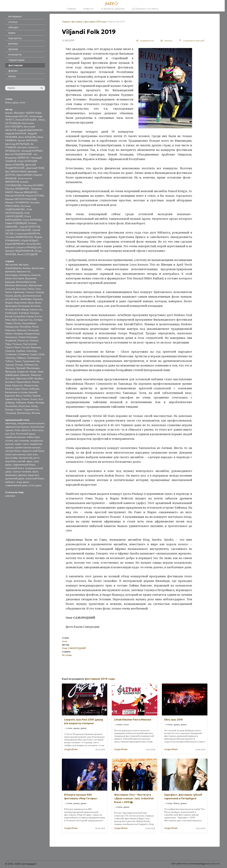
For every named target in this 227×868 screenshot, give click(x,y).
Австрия (23, 265)
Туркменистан (31, 361)
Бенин (9, 278)
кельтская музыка (15, 454)
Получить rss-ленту (145, 9)
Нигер (34, 406)
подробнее (71, 749)
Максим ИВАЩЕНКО (26, 192)
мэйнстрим (33, 437)
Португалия (30, 344)
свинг (29, 461)
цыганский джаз (15, 478)
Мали (35, 327)
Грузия (9, 296)
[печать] (166, 41)
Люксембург (29, 323)
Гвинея (36, 396)
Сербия (20, 351)
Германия (19, 292)
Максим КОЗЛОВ (15, 196)
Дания (18, 296)
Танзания (11, 413)
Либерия (21, 403)
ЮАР (30, 378)
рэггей (21, 461)
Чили (40, 372)
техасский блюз (14, 468)
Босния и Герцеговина (18, 382)
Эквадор (36, 375)
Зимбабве (26, 299)
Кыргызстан (26, 320)
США (41, 354)
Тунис (18, 361)
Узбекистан (31, 365)
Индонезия (20, 303)
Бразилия (31, 278)
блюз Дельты (23, 430)
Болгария (19, 278)
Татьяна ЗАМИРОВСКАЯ (19, 237)
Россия (25, 347)
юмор (12, 76)
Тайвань (21, 358)
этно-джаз (35, 485)
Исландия (24, 306)
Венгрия (10, 285)
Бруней (33, 392)
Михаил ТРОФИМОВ (17, 202)
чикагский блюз (35, 478)
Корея (30, 316)
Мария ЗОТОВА (35, 196)
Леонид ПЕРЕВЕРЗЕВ (17, 189)
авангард (11, 423)
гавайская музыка (15, 437)
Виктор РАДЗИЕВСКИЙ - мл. (21, 154)
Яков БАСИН (33, 244)
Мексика (22, 330)
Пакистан (23, 340)
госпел (9, 441)
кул (7, 434)
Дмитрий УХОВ (35, 168)
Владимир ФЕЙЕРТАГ (17, 158)
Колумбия (19, 316)
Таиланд (10, 358)
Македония (12, 327)
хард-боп (33, 475)
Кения (35, 382)
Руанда (9, 409)
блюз (8, 103)
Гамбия (27, 396)
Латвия (38, 320)
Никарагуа (11, 337)
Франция (10, 372)
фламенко (11, 475)
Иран (38, 303)
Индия (9, 303)
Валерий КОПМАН (32, 151)
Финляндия (33, 368)
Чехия (33, 372)
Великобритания (26, 282)
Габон (31, 289)
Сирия (18, 409)
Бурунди (10, 282)
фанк (35, 472)
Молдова (33, 330)
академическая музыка (31, 423)
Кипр (8, 385)
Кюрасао (18, 385)
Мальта (9, 389)
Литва (17, 323)
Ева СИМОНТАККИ (16, 171)
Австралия (11, 265)
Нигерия (18, 334)
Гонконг (30, 292)
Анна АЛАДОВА (27, 137)
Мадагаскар (31, 385)
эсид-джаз (23, 482)
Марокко (10, 330)
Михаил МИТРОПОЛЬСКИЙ (21, 199)
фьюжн (22, 475)
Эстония (10, 378)
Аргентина (38, 268)
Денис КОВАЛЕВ (15, 165)
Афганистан (23, 271)
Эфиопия (21, 378)
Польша (17, 344)
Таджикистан (31, 409)
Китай (9, 316)
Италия (9, 309)
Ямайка (39, 378)
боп (12, 434)
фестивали (77, 22)
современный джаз (16, 485)
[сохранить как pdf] (192, 41)
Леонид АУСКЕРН (33, 185)
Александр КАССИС (17, 116)
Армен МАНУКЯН (28, 140)
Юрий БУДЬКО (30, 240)
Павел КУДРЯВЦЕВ (16, 223)
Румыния (36, 347)
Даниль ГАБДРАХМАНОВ (19, 251)
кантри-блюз (13, 451)
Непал (9, 334)
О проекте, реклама (113, 9)
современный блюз (24, 465)
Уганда (19, 365)
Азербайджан (13, 268)
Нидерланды (32, 334)
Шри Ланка (22, 389)
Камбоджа (11, 313)
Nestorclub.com (212, 864)
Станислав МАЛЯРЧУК (27, 234)
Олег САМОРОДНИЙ (74, 648)
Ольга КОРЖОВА (32, 220)
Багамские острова (16, 392)
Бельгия (36, 275)
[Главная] (112, 4)
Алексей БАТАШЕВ (26, 120)
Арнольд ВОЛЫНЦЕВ (17, 144)
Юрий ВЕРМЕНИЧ (15, 244)
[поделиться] (145, 41)
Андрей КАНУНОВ (16, 133)
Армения (10, 271)
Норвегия (11, 340)
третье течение (22, 472)
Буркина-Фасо (13, 396)
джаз (16, 103)
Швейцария (12, 375)
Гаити (9, 292)
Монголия (24, 406)
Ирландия (11, 306)
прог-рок (32, 454)
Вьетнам (21, 289)
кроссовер (11, 458)
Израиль (38, 299)
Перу (8, 344)
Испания (35, 306)
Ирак (31, 303)
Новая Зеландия (28, 337)
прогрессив (26, 458)
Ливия (31, 403)
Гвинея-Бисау (13, 399)
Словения (23, 354)
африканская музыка (17, 427)
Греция (40, 292)
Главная (71, 9)
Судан (34, 354)
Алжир (26, 268)
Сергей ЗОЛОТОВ (30, 227)
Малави (40, 403)
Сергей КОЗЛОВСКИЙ (18, 230)
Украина (10, 368)
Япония (36, 413)
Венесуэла (22, 285)
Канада (35, 313)
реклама (10, 496)
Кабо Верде (22, 309)
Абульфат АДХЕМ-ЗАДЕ (28, 113)
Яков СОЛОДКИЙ (27, 254)
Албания (34, 389)
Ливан (9, 323)
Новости (88, 9)
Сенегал (10, 351)
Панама (34, 340)
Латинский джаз (26, 434)
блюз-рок (37, 430)
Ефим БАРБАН (24, 175)
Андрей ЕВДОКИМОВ (30, 130)
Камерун (24, 313)
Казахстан (36, 309)
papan (9, 113)
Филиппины (24, 413)
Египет (26, 399)
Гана (38, 289)
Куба (15, 320)
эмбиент (10, 482)
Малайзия (25, 327)
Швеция (25, 375)
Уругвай (21, 368)
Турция (9, 365)
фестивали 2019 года (95, 22)
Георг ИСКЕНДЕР (27, 161)
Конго (34, 399)
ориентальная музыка (28, 447)
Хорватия (23, 372)
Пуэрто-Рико (13, 347)
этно (23, 103)
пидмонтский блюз (33, 451)
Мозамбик (11, 406)
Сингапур (31, 351)
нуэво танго (22, 444)
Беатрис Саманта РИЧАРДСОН (23, 247)
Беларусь (25, 275)
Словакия (11, 354)
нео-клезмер (22, 441)
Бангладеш (12, 275)
